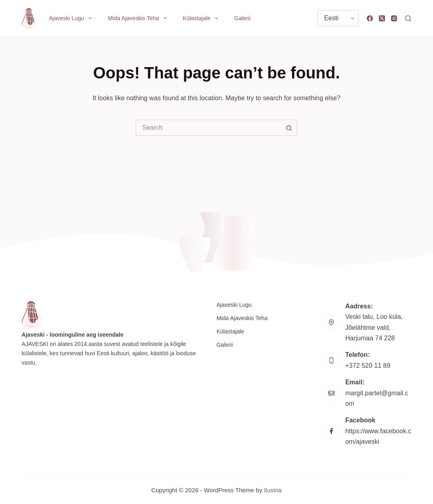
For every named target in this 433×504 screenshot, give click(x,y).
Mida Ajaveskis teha (139, 18)
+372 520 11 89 (368, 366)
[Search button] (289, 128)
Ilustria (273, 490)
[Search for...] (208, 128)
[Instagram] (394, 18)
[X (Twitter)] (382, 18)
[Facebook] (370, 18)
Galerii (242, 18)
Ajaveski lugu (72, 18)
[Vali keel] (338, 18)
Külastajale (202, 18)
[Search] (408, 18)
